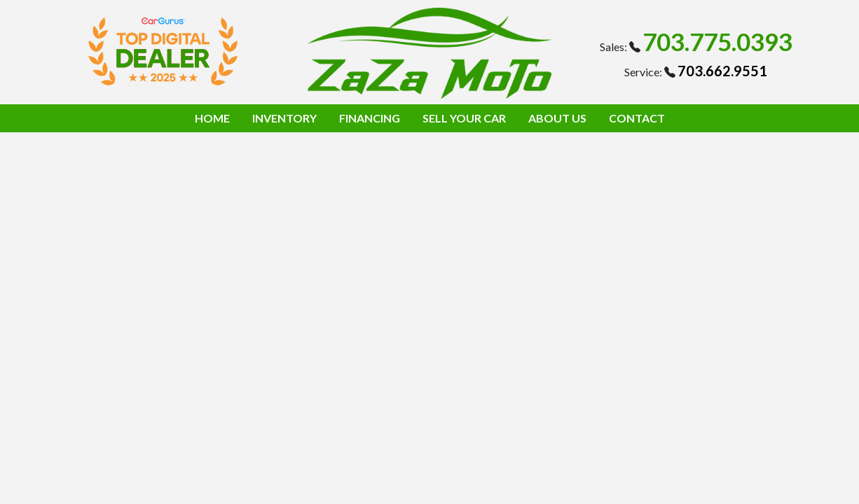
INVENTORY (284, 118)
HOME (212, 118)
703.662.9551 (722, 71)
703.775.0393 (717, 41)
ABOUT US (557, 118)
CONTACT (637, 118)
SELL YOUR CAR (464, 118)
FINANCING (370, 118)
